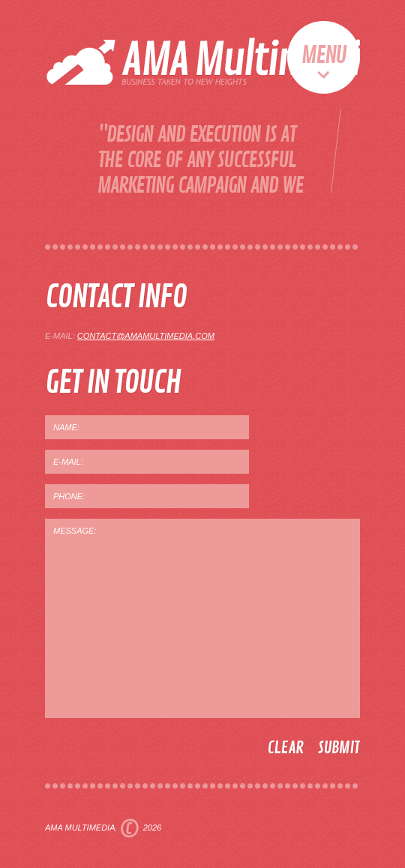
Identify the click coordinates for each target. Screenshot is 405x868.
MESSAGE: (202, 618)
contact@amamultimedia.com (146, 336)
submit (339, 748)
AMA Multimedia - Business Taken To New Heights (216, 58)
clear (285, 748)
